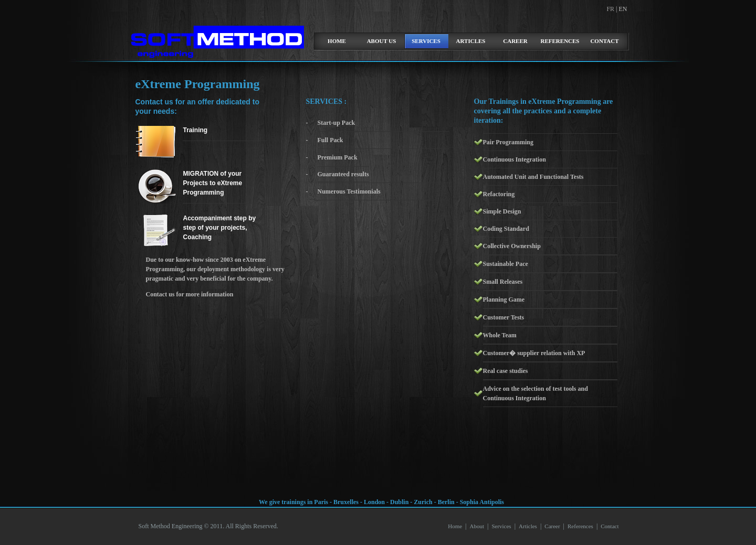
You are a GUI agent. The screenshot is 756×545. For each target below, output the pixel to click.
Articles (471, 41)
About (477, 526)
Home (455, 526)
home (337, 41)
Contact (604, 41)
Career (515, 41)
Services (426, 41)
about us (382, 41)
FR (611, 9)
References (560, 41)
